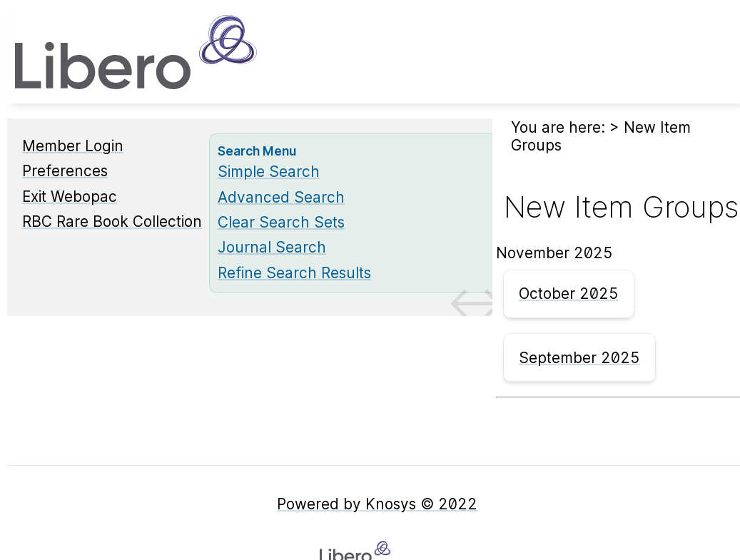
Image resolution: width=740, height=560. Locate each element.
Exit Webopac (70, 197)
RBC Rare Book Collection (112, 222)
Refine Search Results (294, 273)
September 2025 (579, 358)
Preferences (65, 171)
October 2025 (569, 294)
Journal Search (272, 247)
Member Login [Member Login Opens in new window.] (73, 146)
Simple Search (269, 172)
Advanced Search (281, 197)
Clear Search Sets (281, 222)
